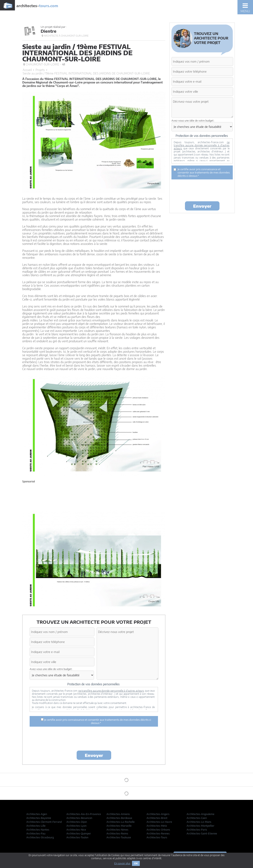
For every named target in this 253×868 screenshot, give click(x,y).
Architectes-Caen (197, 818)
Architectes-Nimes (117, 830)
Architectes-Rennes (158, 834)
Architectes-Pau (36, 834)
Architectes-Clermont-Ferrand (44, 822)
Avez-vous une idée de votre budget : (51, 669)
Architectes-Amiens (118, 814)
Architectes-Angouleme (200, 814)
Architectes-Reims (117, 834)
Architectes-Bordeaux (119, 818)
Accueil (27, 70)
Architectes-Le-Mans (199, 822)
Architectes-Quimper (79, 834)
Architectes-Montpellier (200, 826)
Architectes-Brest (157, 818)
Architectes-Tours (157, 837)
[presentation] (94, 739)
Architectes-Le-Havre (159, 822)
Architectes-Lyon (76, 826)
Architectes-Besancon (79, 818)
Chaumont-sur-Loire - (44, 64)
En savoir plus (122, 863)
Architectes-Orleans (158, 830)
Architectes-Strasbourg (40, 837)
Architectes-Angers (158, 814)
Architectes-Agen (37, 814)
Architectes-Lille (36, 826)
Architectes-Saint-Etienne (202, 834)
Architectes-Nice (76, 830)
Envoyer (94, 755)
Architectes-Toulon (77, 837)
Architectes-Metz (157, 826)
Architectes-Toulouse (119, 837)
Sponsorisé (29, 481)
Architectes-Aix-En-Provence (84, 814)
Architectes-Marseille (119, 826)
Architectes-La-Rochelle (121, 822)
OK (136, 863)
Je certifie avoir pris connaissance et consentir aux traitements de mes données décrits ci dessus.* (96, 721)
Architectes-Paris (197, 830)
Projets (40, 70)
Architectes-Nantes (38, 830)
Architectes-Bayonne (39, 818)
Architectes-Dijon (77, 822)
